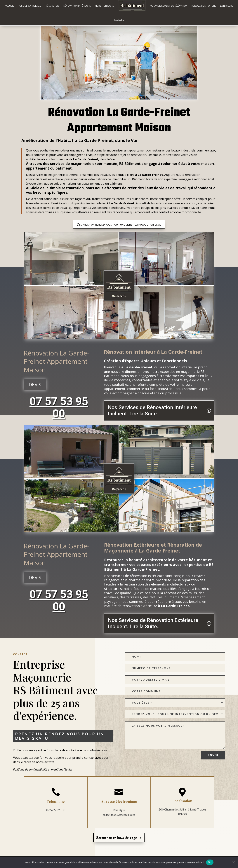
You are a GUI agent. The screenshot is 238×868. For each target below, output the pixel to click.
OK (210, 862)
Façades (119, 20)
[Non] (233, 862)
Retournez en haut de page (117, 842)
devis (35, 389)
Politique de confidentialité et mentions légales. (43, 774)
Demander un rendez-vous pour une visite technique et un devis (119, 229)
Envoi (213, 759)
